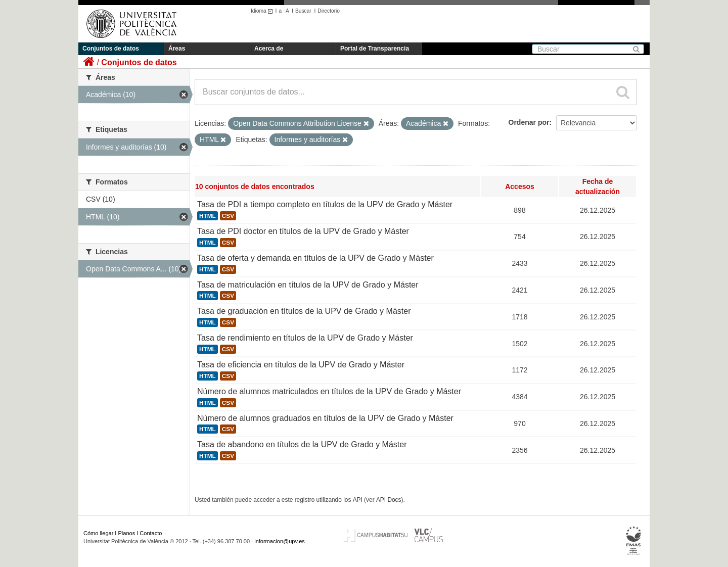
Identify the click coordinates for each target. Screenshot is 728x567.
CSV (228, 216)
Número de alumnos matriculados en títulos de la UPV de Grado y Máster (329, 391)
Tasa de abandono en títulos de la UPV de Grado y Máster (302, 444)
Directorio (329, 11)
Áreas (177, 49)
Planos (127, 533)
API (358, 500)
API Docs (389, 500)
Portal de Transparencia (375, 49)
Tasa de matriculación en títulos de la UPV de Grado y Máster (308, 285)
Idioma (263, 11)
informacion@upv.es (280, 541)
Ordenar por (529, 122)
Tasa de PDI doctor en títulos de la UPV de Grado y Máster (303, 231)
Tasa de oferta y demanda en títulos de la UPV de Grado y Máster (315, 258)
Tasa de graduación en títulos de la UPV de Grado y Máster (304, 311)
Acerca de (269, 49)
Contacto (151, 533)
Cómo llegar (98, 533)
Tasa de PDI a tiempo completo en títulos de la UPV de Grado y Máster (325, 204)
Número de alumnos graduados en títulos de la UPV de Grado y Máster (325, 418)
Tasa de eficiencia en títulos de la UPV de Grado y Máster (301, 365)
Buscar (303, 11)
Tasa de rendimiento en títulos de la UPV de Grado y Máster (305, 338)
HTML (208, 216)
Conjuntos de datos (111, 49)
